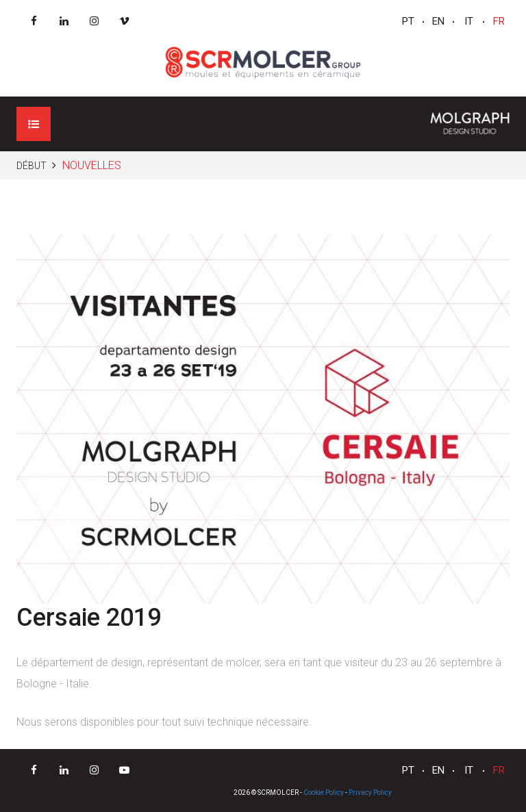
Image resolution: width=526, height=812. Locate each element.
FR (499, 21)
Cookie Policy (324, 792)
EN (438, 21)
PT (408, 21)
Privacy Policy (370, 792)
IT (469, 21)
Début (32, 166)
